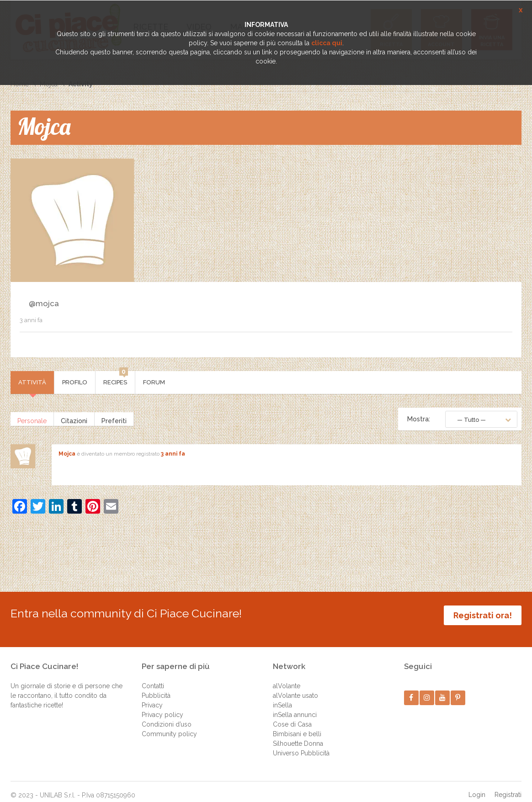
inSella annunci (295, 706)
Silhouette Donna (298, 735)
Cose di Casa (292, 716)
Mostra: (419, 419)
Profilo (75, 382)
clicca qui (327, 43)
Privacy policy (162, 706)
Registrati (508, 786)
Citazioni (74, 419)
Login (477, 786)
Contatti (153, 677)
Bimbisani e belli (297, 725)
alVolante (287, 677)
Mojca (67, 454)
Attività (32, 382)
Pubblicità (156, 687)
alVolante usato (295, 687)
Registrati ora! (483, 615)
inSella (282, 696)
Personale (32, 419)
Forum (154, 382)
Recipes (116, 378)
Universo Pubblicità (301, 744)
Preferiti (114, 419)
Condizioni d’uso (167, 716)
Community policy (169, 725)
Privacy (152, 696)
